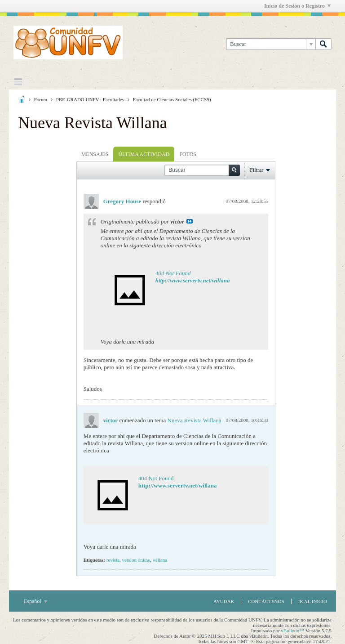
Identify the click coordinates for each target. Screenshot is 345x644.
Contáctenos (266, 601)
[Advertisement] (54, 278)
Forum (41, 99)
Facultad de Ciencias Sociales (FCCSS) (172, 99)
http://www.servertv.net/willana (193, 280)
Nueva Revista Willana (195, 420)
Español (35, 601)
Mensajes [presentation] (95, 154)
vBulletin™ (292, 631)
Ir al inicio (313, 601)
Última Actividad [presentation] (144, 154)
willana (160, 560)
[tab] (95, 154)
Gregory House (122, 201)
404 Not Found (173, 273)
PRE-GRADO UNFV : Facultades (90, 99)
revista (113, 560)
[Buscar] (271, 44)
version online (136, 560)
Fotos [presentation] (188, 154)
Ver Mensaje (190, 221)
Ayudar (224, 601)
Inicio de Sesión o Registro (297, 6)
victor (111, 420)
